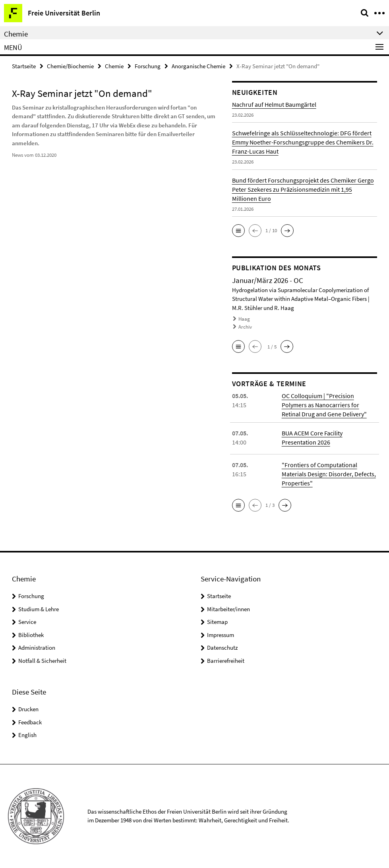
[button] (238, 231)
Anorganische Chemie (198, 66)
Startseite (24, 66)
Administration (37, 648)
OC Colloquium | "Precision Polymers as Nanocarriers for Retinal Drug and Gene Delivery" (324, 405)
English (27, 735)
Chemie (114, 66)
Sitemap (217, 622)
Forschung (148, 66)
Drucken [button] (28, 709)
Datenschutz (222, 648)
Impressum (221, 635)
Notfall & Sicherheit (42, 661)
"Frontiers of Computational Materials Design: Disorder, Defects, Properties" (329, 474)
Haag (244, 319)
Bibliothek (31, 635)
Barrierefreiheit (226, 661)
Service (27, 622)
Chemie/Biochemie (70, 66)
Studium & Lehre (39, 609)
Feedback (30, 722)
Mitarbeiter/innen (228, 609)
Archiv (245, 327)
